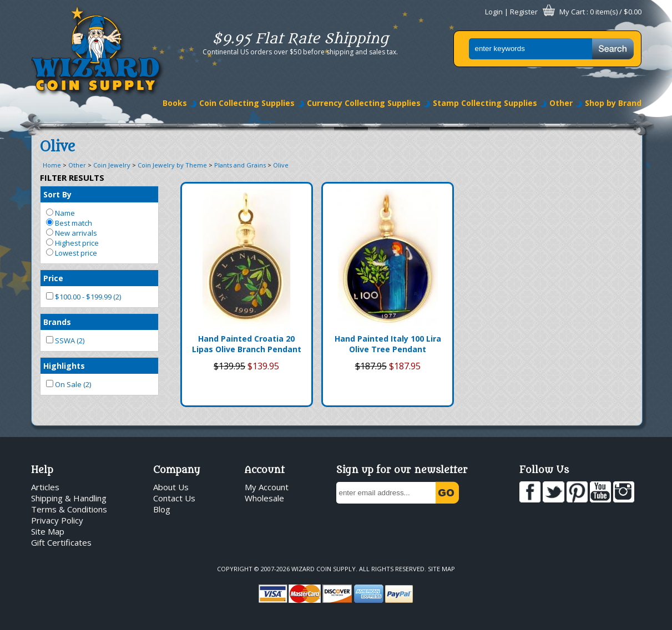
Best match (69, 223)
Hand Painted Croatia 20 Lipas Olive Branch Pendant (247, 344)
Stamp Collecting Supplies (485, 103)
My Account (267, 487)
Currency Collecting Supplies (364, 103)
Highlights (64, 366)
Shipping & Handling (69, 498)
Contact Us (174, 498)
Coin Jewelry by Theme (172, 165)
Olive (281, 165)
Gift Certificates (61, 542)
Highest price (72, 243)
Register (524, 12)
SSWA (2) (65, 341)
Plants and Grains (240, 165)
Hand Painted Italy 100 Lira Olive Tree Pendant (388, 344)
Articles (45, 487)
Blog (162, 509)
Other (561, 103)
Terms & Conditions (69, 509)
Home (52, 165)
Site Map (48, 531)
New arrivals (72, 233)
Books (175, 103)
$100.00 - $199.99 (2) (84, 297)
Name (60, 213)
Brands (57, 322)
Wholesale (264, 498)
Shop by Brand (613, 103)
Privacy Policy (57, 520)
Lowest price (72, 253)
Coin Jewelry (112, 165)
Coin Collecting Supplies (247, 103)
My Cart (572, 12)
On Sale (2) (69, 384)
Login (494, 12)
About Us (171, 487)
